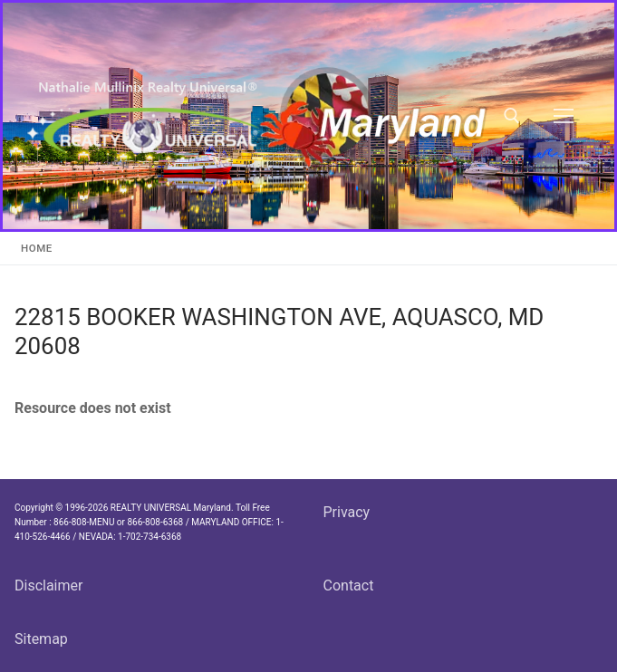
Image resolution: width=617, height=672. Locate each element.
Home (37, 248)
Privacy (347, 512)
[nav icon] (564, 116)
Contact (349, 586)
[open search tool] (512, 116)
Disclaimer (48, 586)
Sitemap (41, 639)
